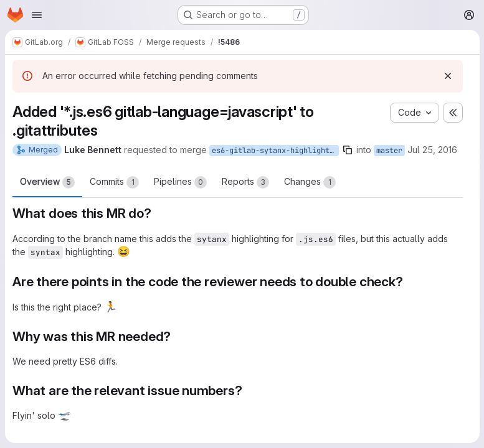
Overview (47, 182)
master (389, 151)
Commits (114, 182)
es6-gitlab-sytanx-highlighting (275, 151)
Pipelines (180, 182)
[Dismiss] (447, 76)
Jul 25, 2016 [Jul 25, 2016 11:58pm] (432, 150)
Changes (310, 182)
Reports (245, 182)
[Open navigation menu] (37, 15)
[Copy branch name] (348, 150)
